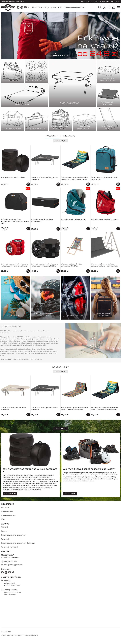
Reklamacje (5, 539)
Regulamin (5, 507)
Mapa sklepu (6, 631)
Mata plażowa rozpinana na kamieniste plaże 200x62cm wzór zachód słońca (74, 178)
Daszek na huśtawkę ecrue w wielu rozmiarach (13, 409)
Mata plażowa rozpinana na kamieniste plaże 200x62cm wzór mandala (74, 409)
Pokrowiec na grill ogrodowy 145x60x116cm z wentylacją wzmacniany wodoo (15, 221)
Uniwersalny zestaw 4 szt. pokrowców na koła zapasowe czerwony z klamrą (14, 265)
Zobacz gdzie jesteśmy (89, 1)
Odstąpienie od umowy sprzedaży (14, 535)
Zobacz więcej (61, 141)
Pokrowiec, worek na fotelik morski (73, 219)
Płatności (4, 527)
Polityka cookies (7, 511)
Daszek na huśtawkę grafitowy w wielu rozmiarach (45, 178)
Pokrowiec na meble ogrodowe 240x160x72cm (42, 220)
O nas (3, 519)
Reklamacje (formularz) (10, 547)
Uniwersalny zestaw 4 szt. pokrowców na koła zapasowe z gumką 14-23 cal (44, 265)
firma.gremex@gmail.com (76, 7)
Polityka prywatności (9, 515)
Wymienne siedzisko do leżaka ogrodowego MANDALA (72, 265)
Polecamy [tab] (52, 136)
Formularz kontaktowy (110, 1)
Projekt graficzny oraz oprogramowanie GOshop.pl (20, 635)
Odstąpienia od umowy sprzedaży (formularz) (18, 543)
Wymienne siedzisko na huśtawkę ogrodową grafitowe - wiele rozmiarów (104, 265)
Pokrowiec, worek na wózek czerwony (104, 219)
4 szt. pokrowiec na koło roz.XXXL (13, 177)
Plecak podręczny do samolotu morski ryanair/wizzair (104, 178)
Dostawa (4, 531)
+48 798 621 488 (10, 562)
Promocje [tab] (69, 136)
